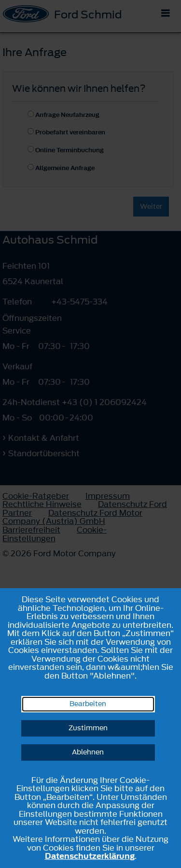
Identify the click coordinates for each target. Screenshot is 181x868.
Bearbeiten (88, 704)
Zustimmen (88, 728)
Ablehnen (88, 752)
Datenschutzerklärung (90, 856)
